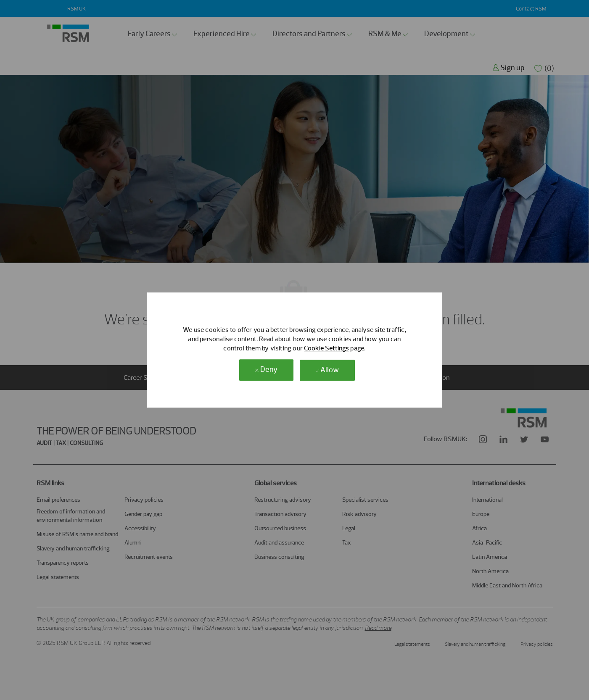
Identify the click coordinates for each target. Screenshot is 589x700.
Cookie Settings (326, 348)
